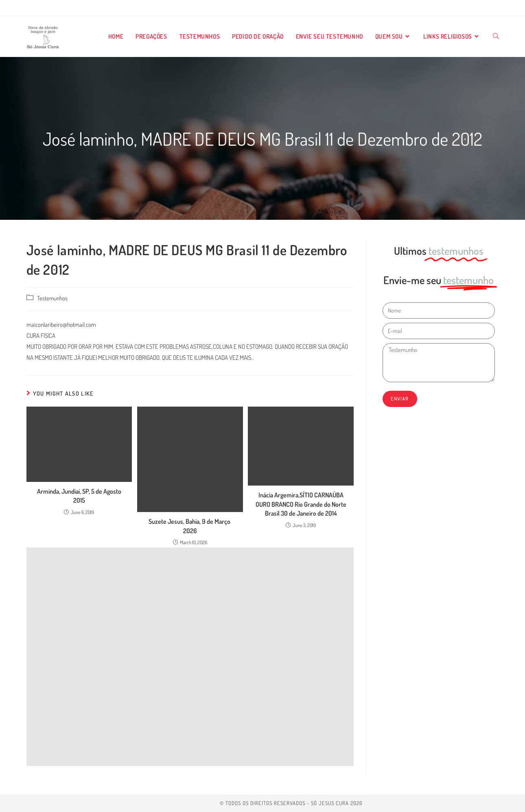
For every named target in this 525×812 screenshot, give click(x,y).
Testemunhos (52, 298)
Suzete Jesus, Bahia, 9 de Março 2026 (190, 526)
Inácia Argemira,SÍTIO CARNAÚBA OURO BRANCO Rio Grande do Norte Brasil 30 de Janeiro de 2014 (301, 504)
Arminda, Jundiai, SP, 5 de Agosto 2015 (79, 496)
